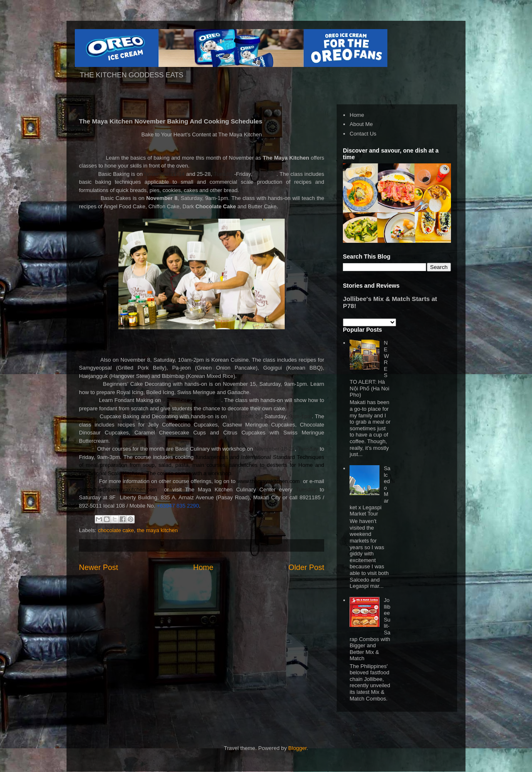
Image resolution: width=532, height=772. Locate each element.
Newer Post (99, 567)
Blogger (298, 748)
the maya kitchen (158, 530)
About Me (361, 124)
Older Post (306, 567)
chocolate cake (116, 530)
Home (203, 567)
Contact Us (363, 134)
